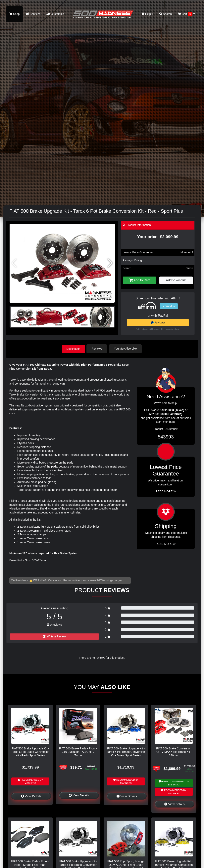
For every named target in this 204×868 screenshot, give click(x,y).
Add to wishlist (176, 280)
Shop (14, 14)
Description (74, 349)
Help (148, 14)
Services (33, 14)
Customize (55, 14)
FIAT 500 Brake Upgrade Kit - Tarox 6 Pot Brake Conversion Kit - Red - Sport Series (30, 752)
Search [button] (166, 14)
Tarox (189, 268)
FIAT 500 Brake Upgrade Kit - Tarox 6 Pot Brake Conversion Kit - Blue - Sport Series (126, 752)
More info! (187, 252)
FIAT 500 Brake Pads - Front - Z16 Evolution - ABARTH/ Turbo (78, 752)
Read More (166, 491)
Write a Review (54, 636)
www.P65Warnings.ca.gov (106, 580)
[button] (110, 263)
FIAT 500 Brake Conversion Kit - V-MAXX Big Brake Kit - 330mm (174, 752)
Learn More (169, 306)
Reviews (98, 349)
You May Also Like (126, 349)
